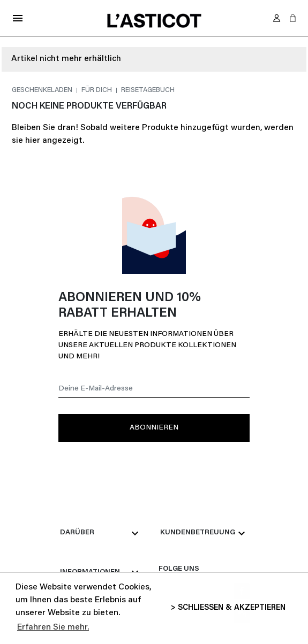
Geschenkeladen (43, 90)
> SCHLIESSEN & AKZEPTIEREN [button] (228, 608)
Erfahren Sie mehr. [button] (53, 627)
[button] (293, 18)
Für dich (97, 90)
